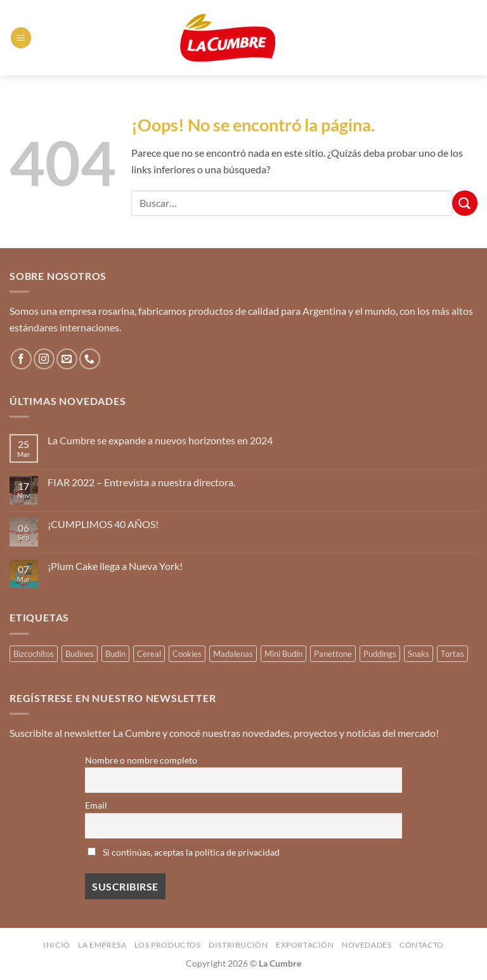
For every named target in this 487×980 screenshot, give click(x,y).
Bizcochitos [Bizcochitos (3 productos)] (34, 654)
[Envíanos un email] (67, 359)
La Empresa (102, 945)
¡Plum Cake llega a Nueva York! (115, 566)
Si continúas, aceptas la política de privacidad (184, 852)
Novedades (367, 945)
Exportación (305, 945)
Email (96, 805)
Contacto (422, 945)
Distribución (238, 945)
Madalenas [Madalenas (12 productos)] (233, 654)
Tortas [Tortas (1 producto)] (452, 654)
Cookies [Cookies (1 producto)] (187, 654)
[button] (21, 38)
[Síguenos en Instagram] (44, 359)
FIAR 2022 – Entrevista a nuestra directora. (141, 482)
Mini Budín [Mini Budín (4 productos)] (283, 654)
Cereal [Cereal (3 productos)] (149, 654)
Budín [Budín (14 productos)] (115, 654)
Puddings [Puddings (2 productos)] (380, 654)
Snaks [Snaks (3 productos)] (419, 654)
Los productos (168, 945)
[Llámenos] (90, 359)
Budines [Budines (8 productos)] (80, 654)
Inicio (57, 945)
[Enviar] (465, 203)
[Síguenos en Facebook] (21, 359)
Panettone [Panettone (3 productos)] (333, 654)
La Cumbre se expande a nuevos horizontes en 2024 (160, 440)
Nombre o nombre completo (141, 760)
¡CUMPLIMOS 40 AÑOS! (103, 524)
